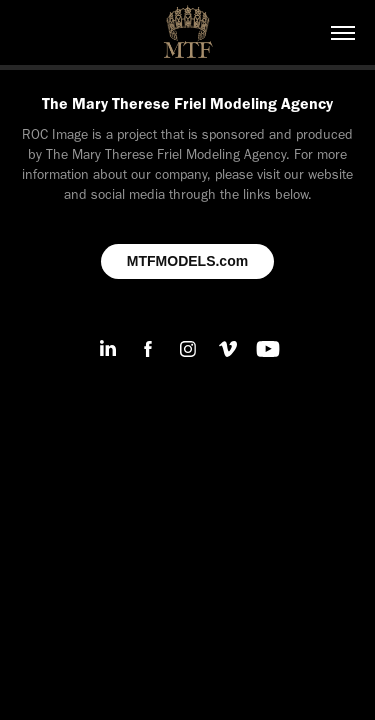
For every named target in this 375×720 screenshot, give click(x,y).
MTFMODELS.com (187, 261)
